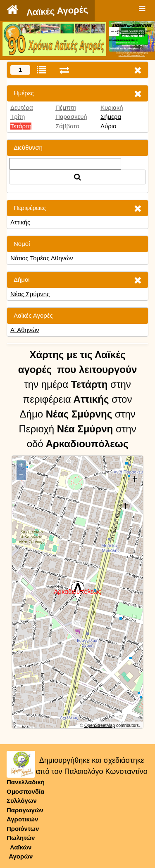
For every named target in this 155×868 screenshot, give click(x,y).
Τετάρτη (21, 126)
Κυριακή (112, 107)
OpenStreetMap (100, 725)
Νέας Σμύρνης (30, 294)
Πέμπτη (66, 107)
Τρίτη (18, 117)
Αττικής (20, 222)
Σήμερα (111, 117)
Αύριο (108, 126)
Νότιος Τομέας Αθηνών (42, 258)
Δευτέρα (22, 107)
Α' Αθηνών (25, 330)
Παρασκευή (71, 117)
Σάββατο (67, 126)
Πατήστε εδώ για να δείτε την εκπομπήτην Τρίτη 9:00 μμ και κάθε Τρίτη (132, 54)
